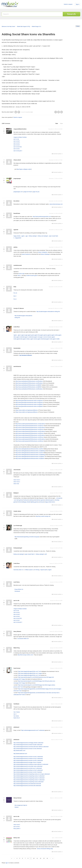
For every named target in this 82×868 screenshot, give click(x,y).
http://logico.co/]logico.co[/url (24, 169)
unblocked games (49, 500)
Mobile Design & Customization (39, 27)
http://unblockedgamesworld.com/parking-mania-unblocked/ (28, 782)
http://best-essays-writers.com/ (25, 655)
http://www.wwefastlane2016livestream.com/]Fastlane (29, 381)
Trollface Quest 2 (29, 570)
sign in (7, 863)
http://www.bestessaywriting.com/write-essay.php (27, 537)
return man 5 (17, 825)
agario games (44, 335)
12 (41, 858)
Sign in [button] (78, 4)
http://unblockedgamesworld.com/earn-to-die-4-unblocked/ (28, 760)
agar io (19, 335)
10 (34, 858)
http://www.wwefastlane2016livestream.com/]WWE (29, 385)
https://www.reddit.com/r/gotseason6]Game (27, 410)
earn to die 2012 (18, 147)
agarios (49, 335)
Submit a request (68, 4)
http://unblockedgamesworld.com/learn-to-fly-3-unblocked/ (28, 770)
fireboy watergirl (33, 236)
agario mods (49, 339)
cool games (59, 498)
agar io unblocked (29, 337)
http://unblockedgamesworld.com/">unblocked (33, 730)
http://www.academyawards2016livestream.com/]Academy (30, 424)
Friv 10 (15, 293)
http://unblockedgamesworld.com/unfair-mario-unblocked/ (28, 766)
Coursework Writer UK (23, 639)
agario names (34, 339)
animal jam (42, 502)
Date (57, 123)
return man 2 (17, 482)
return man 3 (17, 480)
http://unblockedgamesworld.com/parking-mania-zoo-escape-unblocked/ (32, 774)
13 (44, 858)
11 (37, 858)
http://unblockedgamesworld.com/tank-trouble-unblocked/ (28, 745)
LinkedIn (61, 112)
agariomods (20, 339)
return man (16, 484)
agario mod (37, 337)
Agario (15, 335)
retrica (19, 275)
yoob (34, 500)
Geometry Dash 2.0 (19, 570)
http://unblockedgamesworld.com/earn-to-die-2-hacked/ (27, 772)
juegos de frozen (28, 192)
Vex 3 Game (17, 712)
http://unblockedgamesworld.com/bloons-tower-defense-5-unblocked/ (31, 764)
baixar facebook (26, 254)
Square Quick (44, 570)
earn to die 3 (17, 143)
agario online (55, 335)
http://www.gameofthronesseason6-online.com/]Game (29, 401)
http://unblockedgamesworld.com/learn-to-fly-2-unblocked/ (28, 759)
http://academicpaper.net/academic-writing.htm (48, 312)
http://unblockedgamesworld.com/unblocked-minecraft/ (27, 784)
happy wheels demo (50, 502)
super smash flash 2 (30, 554)
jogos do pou (36, 192)
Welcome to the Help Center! (8, 27)
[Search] (32, 14)
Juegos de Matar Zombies (20, 137)
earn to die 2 (17, 141)
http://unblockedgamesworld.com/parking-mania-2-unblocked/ (29, 780)
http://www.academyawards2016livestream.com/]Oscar (30, 426)
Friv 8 (15, 299)
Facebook (56, 112)
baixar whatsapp (45, 254)
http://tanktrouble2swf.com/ (20, 754)
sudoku (31, 500)
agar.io (23, 335)
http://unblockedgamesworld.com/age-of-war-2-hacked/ (27, 762)
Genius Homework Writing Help (45, 849)
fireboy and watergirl (43, 236)
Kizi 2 (15, 296)
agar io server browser (46, 337)
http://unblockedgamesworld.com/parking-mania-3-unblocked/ (29, 778)
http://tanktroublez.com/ (19, 750)
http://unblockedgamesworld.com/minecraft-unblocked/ (27, 786)
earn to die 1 (17, 149)
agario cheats (26, 339)
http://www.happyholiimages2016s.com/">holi (30, 671)
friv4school (20, 502)
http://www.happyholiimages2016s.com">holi (29, 675)
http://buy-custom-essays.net (43, 516)
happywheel (18, 238)
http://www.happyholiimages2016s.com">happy (30, 673)
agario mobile (56, 339)
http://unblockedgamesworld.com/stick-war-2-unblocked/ (28, 768)
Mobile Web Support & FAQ (24, 27)
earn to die (16, 139)
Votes (61, 123)
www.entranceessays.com (56, 204)
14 (47, 858)
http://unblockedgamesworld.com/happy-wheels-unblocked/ (28, 743)
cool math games (18, 500)
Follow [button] (78, 26)
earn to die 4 (17, 145)
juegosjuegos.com (18, 192)
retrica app (22, 274)
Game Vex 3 (17, 718)
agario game (31, 335)
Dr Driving (37, 570)
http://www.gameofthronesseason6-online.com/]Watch (29, 404)
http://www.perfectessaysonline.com (42, 217)
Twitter (59, 112)
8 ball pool (26, 500)
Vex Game (16, 716)
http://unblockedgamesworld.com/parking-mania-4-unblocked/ (29, 776)
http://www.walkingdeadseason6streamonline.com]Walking (30, 451)
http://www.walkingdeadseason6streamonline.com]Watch (30, 457)
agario (23, 236)
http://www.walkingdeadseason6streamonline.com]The (29, 449)
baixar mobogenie (43, 252)
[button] (16, 112)
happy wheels (17, 236)
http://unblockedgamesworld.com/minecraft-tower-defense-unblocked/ (31, 747)
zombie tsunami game (32, 275)
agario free (37, 335)
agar (27, 236)
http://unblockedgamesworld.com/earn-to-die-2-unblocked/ (28, 757)
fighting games (35, 502)
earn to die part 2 (18, 151)
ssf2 (46, 554)
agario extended (20, 337)
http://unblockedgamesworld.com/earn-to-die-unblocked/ (28, 749)
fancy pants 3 (17, 829)
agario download (42, 339)
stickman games (40, 500)
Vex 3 (15, 714)
